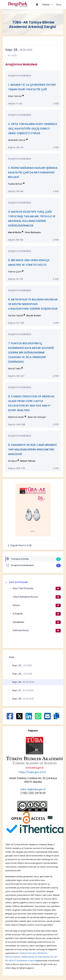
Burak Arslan (34, 315)
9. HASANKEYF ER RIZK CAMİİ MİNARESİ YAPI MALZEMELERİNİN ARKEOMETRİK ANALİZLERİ (32, 449)
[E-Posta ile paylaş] (47, 718)
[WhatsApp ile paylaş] (38, 718)
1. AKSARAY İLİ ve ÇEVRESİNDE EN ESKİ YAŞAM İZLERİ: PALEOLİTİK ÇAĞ (32, 87)
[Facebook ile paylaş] (10, 718)
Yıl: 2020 (12, 56)
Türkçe (46, 5)
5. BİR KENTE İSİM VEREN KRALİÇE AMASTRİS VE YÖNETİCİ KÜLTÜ (29, 262)
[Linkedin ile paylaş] (29, 718)
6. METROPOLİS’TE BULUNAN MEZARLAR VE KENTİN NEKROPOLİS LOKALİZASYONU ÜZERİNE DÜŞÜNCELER (33, 304)
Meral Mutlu (15, 232)
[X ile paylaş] (19, 716)
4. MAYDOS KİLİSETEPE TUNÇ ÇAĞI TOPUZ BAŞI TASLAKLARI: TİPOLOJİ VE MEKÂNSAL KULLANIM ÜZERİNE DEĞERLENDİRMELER (32, 219)
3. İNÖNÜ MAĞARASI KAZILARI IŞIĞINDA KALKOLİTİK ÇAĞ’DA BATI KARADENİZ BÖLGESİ (33, 172)
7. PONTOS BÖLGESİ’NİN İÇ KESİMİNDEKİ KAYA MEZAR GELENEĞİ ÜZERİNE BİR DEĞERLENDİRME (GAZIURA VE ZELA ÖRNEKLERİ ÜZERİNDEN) (31, 352)
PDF (56, 104)
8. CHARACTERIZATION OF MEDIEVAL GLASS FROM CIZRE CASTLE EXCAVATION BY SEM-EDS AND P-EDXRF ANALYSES (31, 403)
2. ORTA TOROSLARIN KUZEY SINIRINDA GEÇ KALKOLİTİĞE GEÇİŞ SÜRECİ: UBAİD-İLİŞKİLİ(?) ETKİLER (33, 129)
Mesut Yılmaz (28, 461)
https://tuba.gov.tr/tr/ (32, 772)
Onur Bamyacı (33, 232)
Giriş (58, 5)
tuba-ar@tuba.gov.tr (33, 789)
